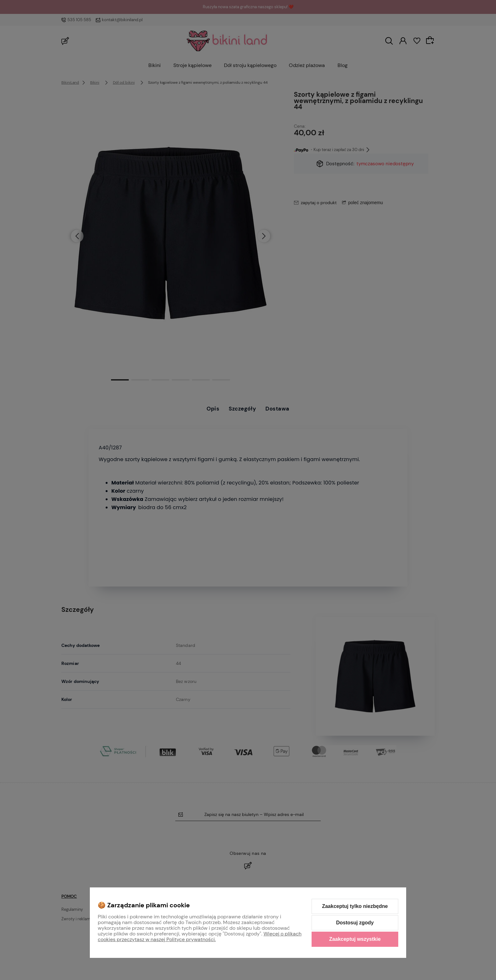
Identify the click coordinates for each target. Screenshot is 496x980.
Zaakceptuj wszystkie (355, 939)
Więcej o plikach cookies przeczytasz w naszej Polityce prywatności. (200, 937)
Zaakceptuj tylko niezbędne (355, 906)
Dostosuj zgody (355, 923)
